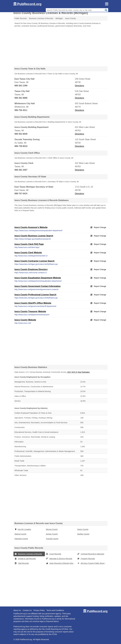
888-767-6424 (21, 194)
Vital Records (22, 563)
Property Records (86, 559)
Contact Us (27, 610)
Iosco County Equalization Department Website (38, 278)
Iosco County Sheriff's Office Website (33, 303)
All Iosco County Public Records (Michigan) (92, 563)
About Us (17, 610)
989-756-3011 (21, 110)
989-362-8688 (21, 98)
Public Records (21, 18)
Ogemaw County (21, 539)
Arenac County (52, 534)
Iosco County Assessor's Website (31, 227)
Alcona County (52, 529)
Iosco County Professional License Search (35, 295)
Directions (79, 86)
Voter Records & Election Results (61, 563)
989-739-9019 (21, 146)
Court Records (54, 554)
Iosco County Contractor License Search (34, 261)
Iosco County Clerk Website (28, 253)
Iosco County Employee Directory (31, 269)
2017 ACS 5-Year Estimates (78, 372)
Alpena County (20, 534)
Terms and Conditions (55, 610)
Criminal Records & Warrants (91, 554)
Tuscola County (52, 539)
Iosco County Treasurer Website (30, 311)
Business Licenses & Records (28, 554)
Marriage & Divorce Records (59, 559)
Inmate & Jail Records (25, 559)
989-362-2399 (21, 86)
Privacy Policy (39, 610)
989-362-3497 (21, 170)
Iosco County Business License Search (34, 236)
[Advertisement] (61, 47)
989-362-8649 (21, 134)
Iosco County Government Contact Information (37, 286)
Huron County (83, 529)
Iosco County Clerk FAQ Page (29, 244)
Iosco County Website (25, 320)
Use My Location (23, 529)
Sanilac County (83, 534)
